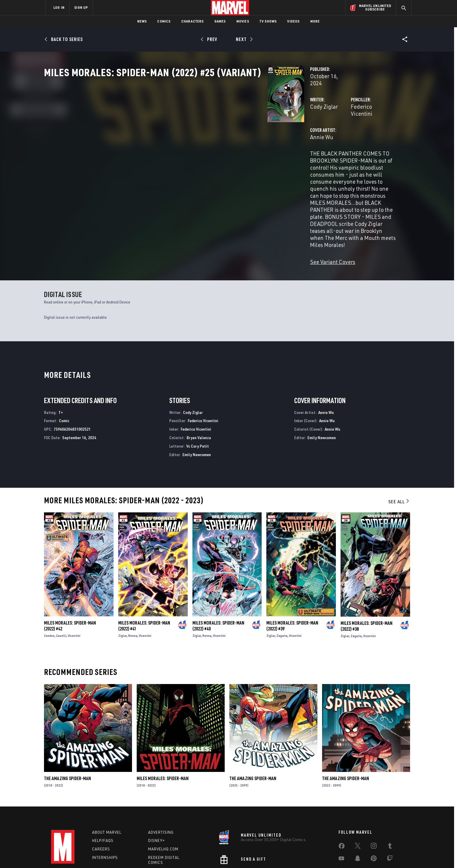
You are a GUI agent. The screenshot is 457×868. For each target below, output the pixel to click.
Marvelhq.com (163, 807)
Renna (133, 593)
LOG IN (59, 7)
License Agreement (293, 854)
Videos (293, 21)
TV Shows (268, 21)
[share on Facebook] (342, 805)
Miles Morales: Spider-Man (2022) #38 (367, 584)
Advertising (161, 790)
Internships (105, 815)
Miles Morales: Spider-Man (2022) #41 (144, 584)
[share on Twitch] (390, 817)
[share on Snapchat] (358, 817)
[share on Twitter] (358, 804)
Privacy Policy (117, 854)
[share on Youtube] (341, 817)
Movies (243, 21)
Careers (101, 807)
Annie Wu (165, 149)
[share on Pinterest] (374, 817)
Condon (49, 593)
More (315, 21)
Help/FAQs (103, 798)
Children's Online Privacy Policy (247, 854)
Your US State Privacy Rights (156, 854)
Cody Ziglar (168, 125)
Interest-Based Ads (330, 854)
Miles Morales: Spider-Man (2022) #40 (218, 584)
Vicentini (74, 593)
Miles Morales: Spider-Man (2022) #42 (70, 584)
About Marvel (107, 790)
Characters (193, 21)
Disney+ (156, 798)
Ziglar (122, 593)
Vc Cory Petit (198, 404)
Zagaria (282, 593)
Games (220, 21)
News (142, 21)
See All (399, 459)
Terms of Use (90, 854)
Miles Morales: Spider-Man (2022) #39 (292, 584)
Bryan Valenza (199, 395)
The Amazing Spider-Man (67, 736)
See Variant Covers (176, 210)
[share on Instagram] (374, 804)
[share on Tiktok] (341, 829)
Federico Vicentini (294, 125)
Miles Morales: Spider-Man (163, 736)
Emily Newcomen (197, 412)
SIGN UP (81, 7)
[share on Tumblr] (390, 804)
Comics (164, 21)
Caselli (61, 593)
